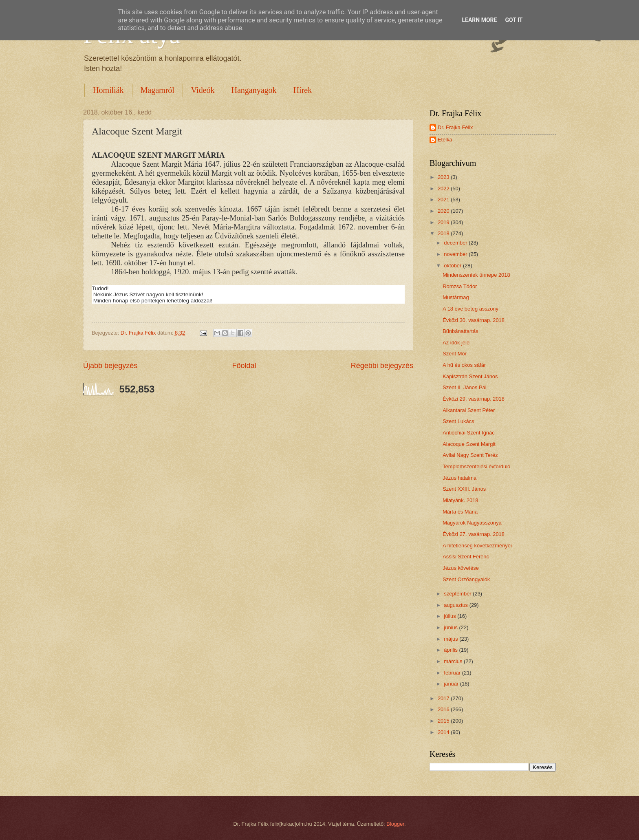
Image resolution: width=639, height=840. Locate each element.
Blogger (395, 824)
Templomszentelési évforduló (476, 466)
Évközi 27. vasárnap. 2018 (474, 534)
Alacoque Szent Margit (469, 444)
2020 (444, 211)
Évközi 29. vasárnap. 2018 (474, 399)
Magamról (158, 90)
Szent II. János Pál (464, 387)
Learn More (479, 20)
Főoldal (244, 366)
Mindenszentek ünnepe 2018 (476, 275)
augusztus (456, 605)
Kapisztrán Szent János (470, 376)
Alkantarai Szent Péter (469, 410)
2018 (444, 233)
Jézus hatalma (459, 478)
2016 (444, 709)
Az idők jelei (457, 343)
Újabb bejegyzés (110, 366)
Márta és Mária (460, 512)
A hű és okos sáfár (464, 365)
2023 (444, 177)
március (454, 661)
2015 (444, 721)
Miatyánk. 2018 (460, 500)
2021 (444, 200)
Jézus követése (461, 568)
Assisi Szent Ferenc (466, 557)
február (453, 673)
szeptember (458, 594)
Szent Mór (455, 354)
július (451, 616)
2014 (444, 732)
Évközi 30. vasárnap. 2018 (474, 320)
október (453, 266)
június (451, 627)
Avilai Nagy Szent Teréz (470, 455)
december (456, 243)
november (456, 254)
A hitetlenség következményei (477, 546)
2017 (444, 698)
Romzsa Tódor (460, 286)
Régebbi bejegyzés (382, 366)
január (452, 684)
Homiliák (108, 90)
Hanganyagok (254, 90)
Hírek (303, 90)
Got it (514, 20)
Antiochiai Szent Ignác (468, 433)
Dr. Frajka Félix (455, 127)
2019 (444, 222)
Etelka (445, 140)
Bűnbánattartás (460, 331)
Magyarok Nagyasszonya (472, 523)
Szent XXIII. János (464, 489)
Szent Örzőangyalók (466, 579)
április (451, 650)
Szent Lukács (458, 421)
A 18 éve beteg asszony (470, 309)
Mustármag (456, 297)
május (452, 639)
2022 (444, 189)
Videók (203, 90)
